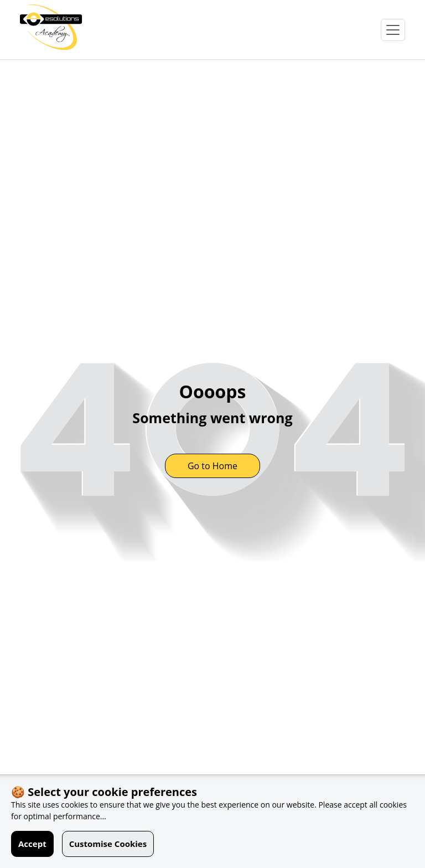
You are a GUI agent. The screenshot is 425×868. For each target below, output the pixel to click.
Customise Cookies (108, 844)
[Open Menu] (393, 30)
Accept (32, 844)
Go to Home (212, 466)
